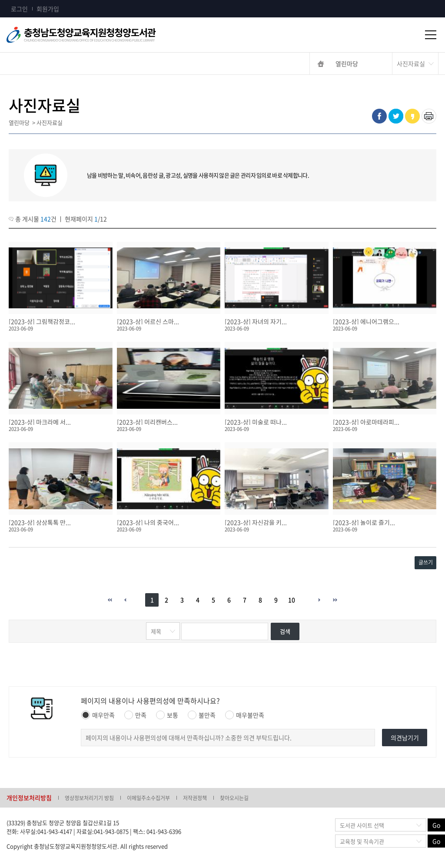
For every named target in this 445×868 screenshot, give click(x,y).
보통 (167, 715)
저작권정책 (195, 798)
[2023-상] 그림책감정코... (42, 321)
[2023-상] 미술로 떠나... (256, 422)
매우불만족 (245, 715)
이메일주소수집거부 (148, 798)
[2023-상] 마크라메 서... (40, 422)
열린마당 (347, 63)
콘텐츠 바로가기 (20, 0)
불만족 (202, 715)
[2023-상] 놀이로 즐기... (364, 522)
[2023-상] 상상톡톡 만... (40, 522)
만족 (135, 715)
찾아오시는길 (234, 798)
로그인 (19, 9)
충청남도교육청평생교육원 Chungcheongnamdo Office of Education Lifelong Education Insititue (96, 35)
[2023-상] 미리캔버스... (147, 422)
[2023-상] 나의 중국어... (148, 522)
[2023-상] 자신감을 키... (256, 522)
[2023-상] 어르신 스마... (148, 321)
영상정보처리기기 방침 (89, 798)
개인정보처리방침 (29, 798)
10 (292, 600)
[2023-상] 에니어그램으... (366, 321)
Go (436, 825)
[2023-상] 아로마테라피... (366, 422)
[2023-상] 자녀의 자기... (256, 321)
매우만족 (98, 715)
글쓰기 (426, 562)
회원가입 (48, 9)
